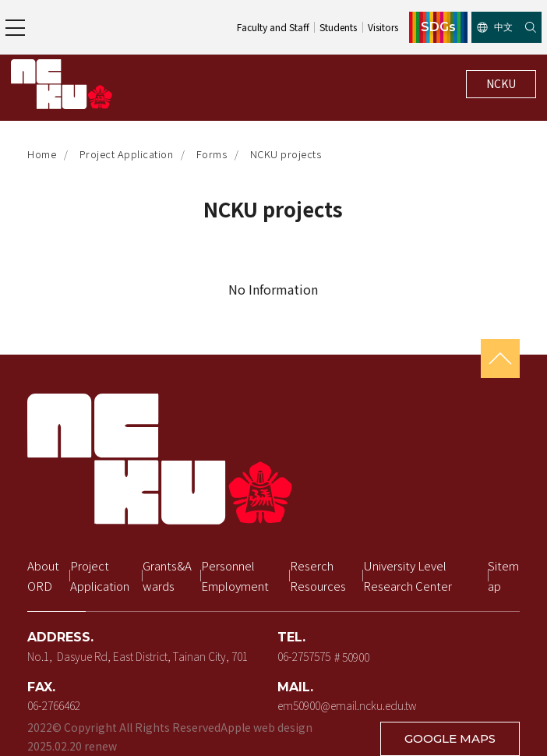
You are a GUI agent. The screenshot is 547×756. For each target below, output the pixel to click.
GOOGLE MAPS (450, 738)
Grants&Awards (167, 576)
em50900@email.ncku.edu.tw (347, 705)
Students (338, 27)
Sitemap (503, 576)
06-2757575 (304, 656)
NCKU (501, 83)
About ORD (44, 576)
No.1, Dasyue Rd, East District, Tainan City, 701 (138, 656)
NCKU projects (286, 154)
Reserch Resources (318, 576)
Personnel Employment (235, 576)
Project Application (127, 154)
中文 (495, 27)
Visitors (383, 27)
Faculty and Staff (273, 27)
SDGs (438, 27)
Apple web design (266, 727)
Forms (212, 154)
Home (42, 154)
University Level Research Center (408, 576)
